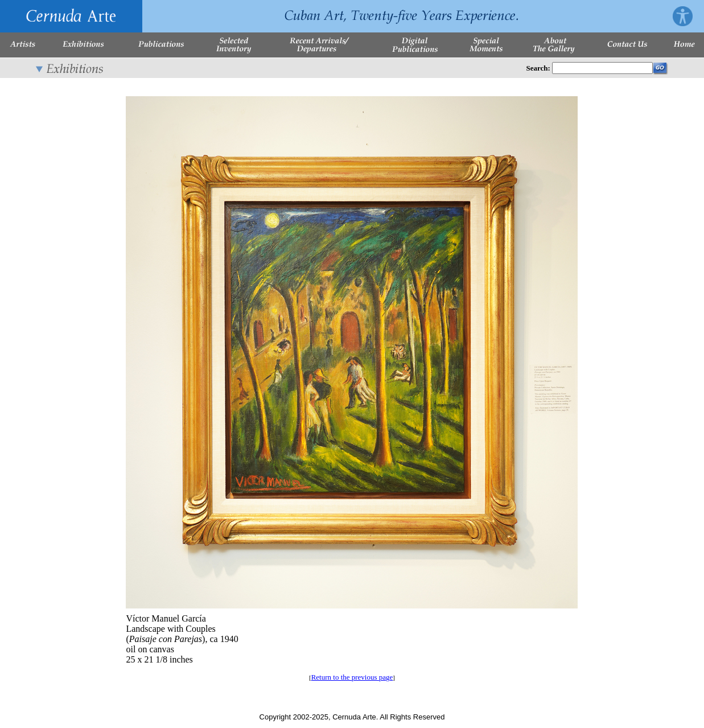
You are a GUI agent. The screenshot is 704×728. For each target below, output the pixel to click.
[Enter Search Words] (602, 68)
